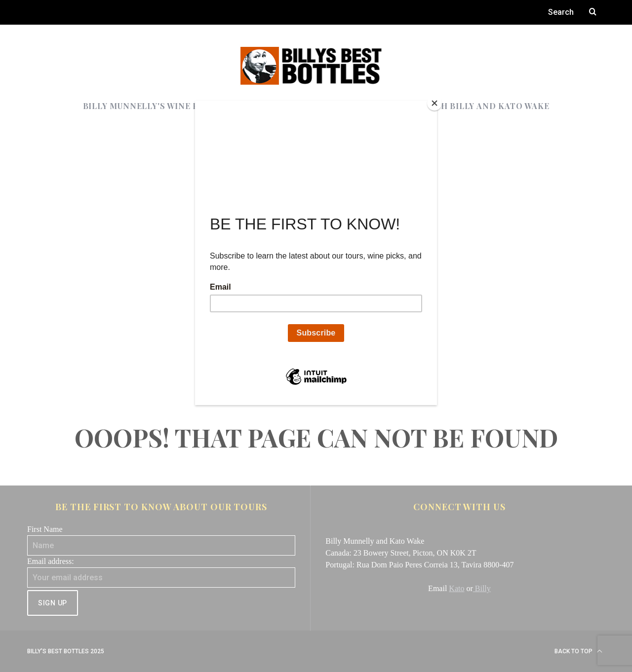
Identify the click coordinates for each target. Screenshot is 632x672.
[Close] (434, 103)
